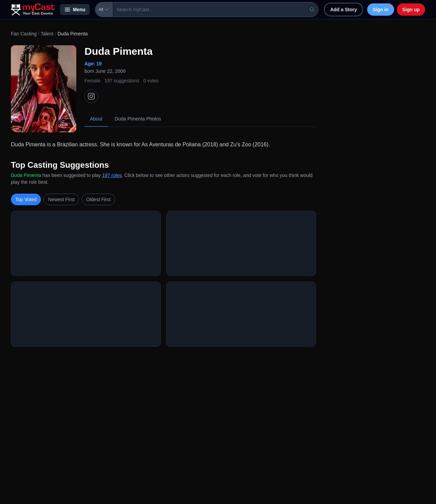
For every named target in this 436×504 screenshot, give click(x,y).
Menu (75, 10)
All (104, 10)
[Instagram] (91, 96)
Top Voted (26, 199)
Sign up (411, 10)
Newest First (61, 199)
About (96, 119)
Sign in (381, 10)
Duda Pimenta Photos (138, 119)
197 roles (112, 175)
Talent (47, 34)
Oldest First (98, 199)
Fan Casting (24, 34)
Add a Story (344, 10)
